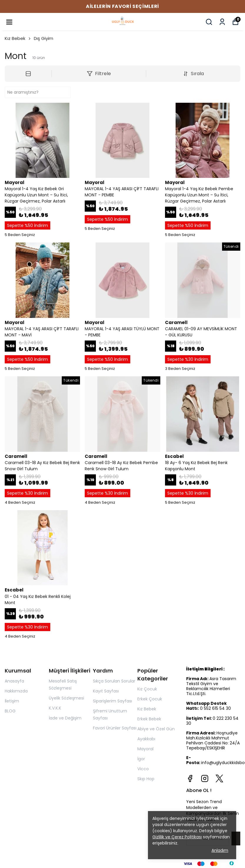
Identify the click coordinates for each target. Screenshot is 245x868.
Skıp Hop (146, 779)
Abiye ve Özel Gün (156, 729)
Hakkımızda (16, 691)
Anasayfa (14, 681)
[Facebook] (190, 778)
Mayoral (145, 749)
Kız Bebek (18, 38)
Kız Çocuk (147, 689)
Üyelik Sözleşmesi (66, 698)
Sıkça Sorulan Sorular (114, 681)
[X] (219, 778)
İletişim (12, 701)
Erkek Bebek (149, 719)
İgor (141, 759)
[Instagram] (205, 778)
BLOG (10, 711)
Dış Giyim (44, 38)
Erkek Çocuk (150, 699)
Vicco (143, 769)
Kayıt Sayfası (106, 691)
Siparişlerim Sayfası (112, 701)
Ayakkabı (146, 739)
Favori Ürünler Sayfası (115, 728)
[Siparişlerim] (222, 22)
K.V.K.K (55, 708)
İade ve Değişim (65, 718)
